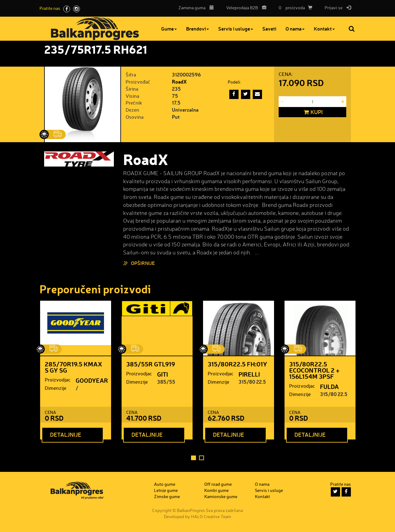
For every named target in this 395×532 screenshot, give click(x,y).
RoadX (179, 82)
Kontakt (324, 29)
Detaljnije (66, 435)
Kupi (312, 112)
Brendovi (197, 29)
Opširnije (143, 263)
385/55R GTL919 (151, 364)
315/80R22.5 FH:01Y (237, 364)
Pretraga (352, 29)
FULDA (329, 386)
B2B (245, 8)
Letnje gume (166, 490)
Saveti (269, 29)
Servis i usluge (236, 29)
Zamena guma (196, 8)
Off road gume (218, 484)
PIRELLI (249, 374)
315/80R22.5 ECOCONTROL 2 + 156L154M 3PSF (314, 370)
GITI (162, 374)
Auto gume (165, 484)
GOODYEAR (92, 380)
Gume (169, 29)
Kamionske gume (221, 496)
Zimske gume (167, 496)
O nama (295, 29)
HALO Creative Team (211, 516)
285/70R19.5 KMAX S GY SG (73, 367)
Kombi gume (216, 490)
